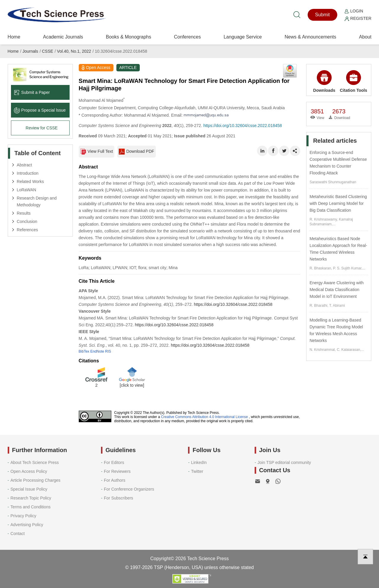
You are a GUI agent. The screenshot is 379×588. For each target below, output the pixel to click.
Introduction (28, 173)
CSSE (47, 51)
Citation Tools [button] (354, 81)
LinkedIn (199, 462)
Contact (17, 534)
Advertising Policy (27, 525)
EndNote (97, 351)
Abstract (24, 165)
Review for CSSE (42, 128)
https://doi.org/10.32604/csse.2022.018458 (243, 126)
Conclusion (27, 221)
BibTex (84, 351)
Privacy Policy (23, 516)
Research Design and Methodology (37, 201)
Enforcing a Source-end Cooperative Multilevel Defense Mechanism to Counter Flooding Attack (338, 163)
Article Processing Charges (35, 480)
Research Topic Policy (31, 498)
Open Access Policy (29, 471)
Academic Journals (63, 37)
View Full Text (97, 152)
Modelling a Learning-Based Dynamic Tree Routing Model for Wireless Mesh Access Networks (336, 330)
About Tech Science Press (34, 462)
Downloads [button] (324, 81)
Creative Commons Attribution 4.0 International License (205, 417)
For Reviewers (117, 471)
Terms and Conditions (30, 507)
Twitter (197, 471)
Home (14, 37)
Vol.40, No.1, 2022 (74, 51)
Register (358, 18)
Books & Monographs (128, 37)
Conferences (187, 37)
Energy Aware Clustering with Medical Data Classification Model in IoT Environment (337, 290)
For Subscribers (119, 498)
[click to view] (132, 385)
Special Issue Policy (29, 489)
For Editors (114, 462)
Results (24, 213)
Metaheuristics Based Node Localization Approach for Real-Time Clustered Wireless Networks (338, 249)
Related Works (30, 181)
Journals (30, 51)
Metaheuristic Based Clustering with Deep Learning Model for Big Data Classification (338, 203)
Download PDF (136, 152)
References (28, 230)
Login (354, 11)
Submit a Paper (32, 92)
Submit (322, 15)
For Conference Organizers (129, 489)
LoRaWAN (27, 190)
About (365, 37)
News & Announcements (310, 37)
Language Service (243, 37)
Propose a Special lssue (40, 110)
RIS (108, 351)
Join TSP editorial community (284, 462)
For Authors (115, 480)
